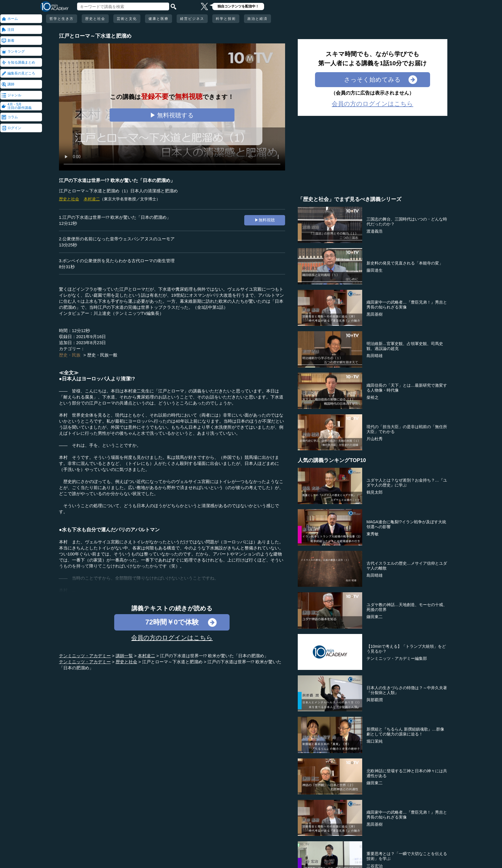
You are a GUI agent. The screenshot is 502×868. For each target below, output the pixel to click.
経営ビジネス (192, 19)
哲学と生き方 (62, 19)
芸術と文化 (127, 19)
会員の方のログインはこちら (172, 638)
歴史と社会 (95, 19)
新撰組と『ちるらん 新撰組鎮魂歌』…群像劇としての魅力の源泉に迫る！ (405, 732)
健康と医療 (159, 19)
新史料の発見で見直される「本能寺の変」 (405, 263)
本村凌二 (92, 199)
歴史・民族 (70, 355)
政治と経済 (257, 19)
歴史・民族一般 (102, 355)
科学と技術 (226, 19)
